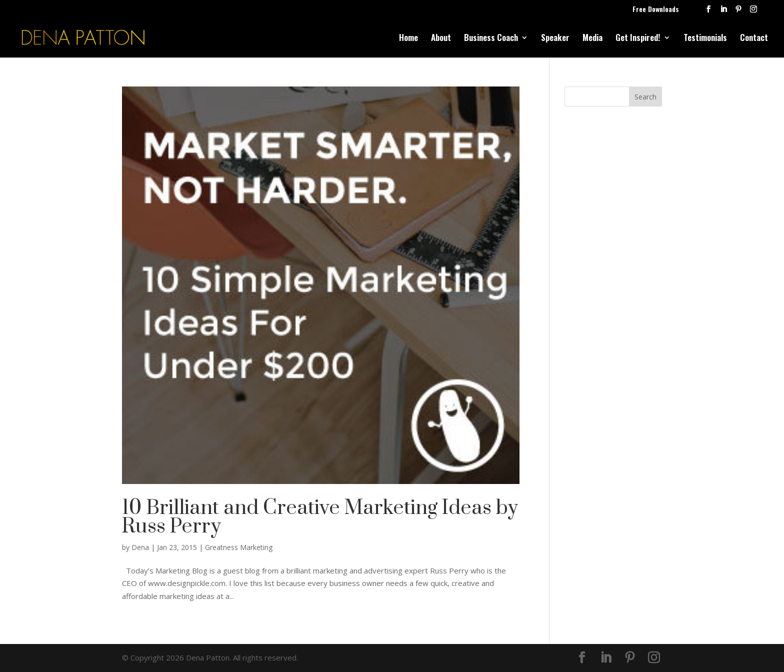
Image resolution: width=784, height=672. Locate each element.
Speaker (555, 39)
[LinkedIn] (723, 12)
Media (592, 39)
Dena (140, 547)
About (441, 39)
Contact (754, 39)
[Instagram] (753, 12)
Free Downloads (656, 10)
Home (408, 39)
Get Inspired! (638, 39)
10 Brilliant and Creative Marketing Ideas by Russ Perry (320, 517)
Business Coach (491, 39)
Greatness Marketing (239, 547)
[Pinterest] (738, 12)
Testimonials (705, 39)
